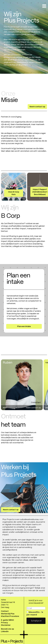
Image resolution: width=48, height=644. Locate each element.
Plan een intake (24, 326)
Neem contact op (37, 107)
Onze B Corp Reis (14, 193)
